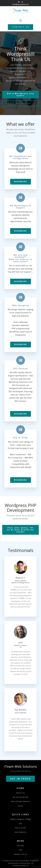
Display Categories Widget (20, 819)
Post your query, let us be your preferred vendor (20, 530)
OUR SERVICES (21, 832)
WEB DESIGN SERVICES (21, 801)
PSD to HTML (20, 828)
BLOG (20, 806)
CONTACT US (20, 27)
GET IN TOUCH (20, 779)
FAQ (20, 850)
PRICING (20, 846)
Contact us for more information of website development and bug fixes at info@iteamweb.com (20, 863)
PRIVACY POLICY (20, 854)
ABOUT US (20, 793)
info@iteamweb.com (20, 4)
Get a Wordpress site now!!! (21, 95)
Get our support (20, 103)
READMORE (21, 182)
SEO (21, 824)
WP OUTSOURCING (21, 797)
